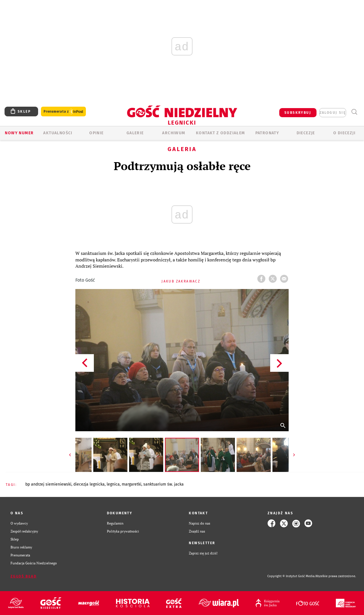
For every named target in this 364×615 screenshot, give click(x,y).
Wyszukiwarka (354, 112)
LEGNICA (113, 484)
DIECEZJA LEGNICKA (89, 484)
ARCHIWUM (174, 133)
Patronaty (267, 133)
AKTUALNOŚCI (58, 133)
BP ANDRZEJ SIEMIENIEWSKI (48, 484)
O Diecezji (344, 133)
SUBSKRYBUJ (298, 113)
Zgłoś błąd (24, 576)
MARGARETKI (132, 484)
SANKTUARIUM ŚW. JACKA (164, 484)
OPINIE (96, 133)
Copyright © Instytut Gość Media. (291, 576)
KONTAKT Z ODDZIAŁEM (221, 133)
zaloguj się (333, 113)
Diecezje (306, 133)
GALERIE (135, 133)
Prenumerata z (63, 112)
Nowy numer (19, 133)
